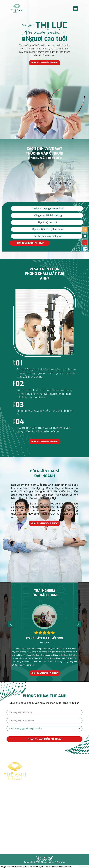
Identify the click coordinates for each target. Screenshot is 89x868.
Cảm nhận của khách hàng (23, 834)
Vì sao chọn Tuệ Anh (20, 828)
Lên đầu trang (15, 840)
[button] (11, 624)
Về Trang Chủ (15, 845)
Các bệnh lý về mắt (19, 823)
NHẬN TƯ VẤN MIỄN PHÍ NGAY (44, 739)
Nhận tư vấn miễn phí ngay (45, 63)
